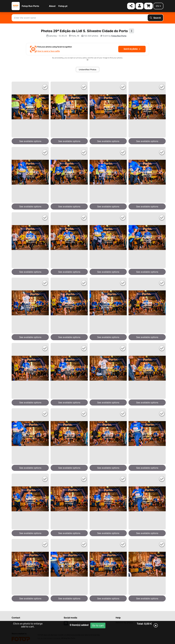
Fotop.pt (63, 6)
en (158, 6)
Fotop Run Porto (30, 6)
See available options (30, 141)
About (52, 6)
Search (155, 18)
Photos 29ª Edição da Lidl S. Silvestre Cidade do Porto (84, 31)
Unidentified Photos (87, 69)
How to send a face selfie (48, 51)
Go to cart (98, 625)
